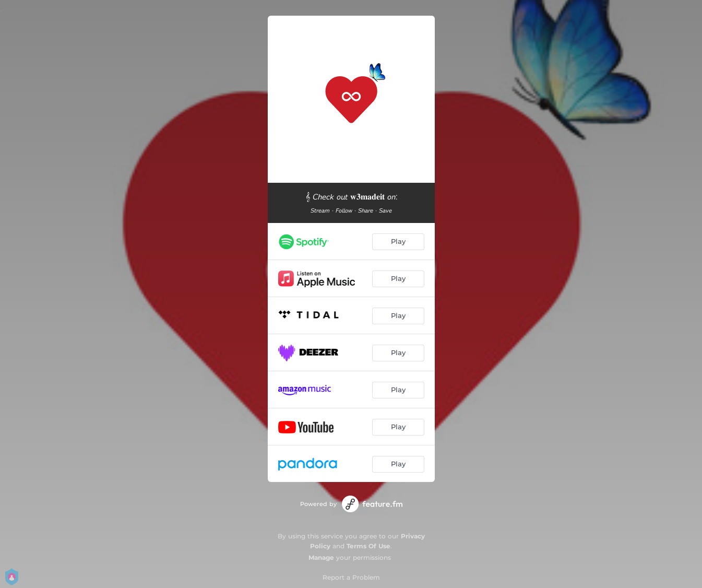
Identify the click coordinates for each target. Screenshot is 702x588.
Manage (321, 557)
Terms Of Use (368, 546)
